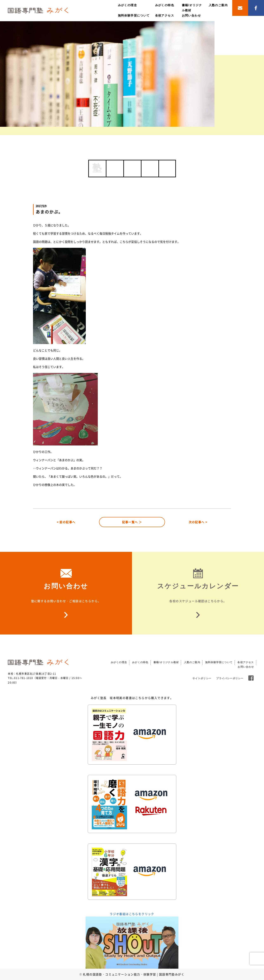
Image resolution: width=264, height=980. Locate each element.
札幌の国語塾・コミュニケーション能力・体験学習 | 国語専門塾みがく (134, 974)
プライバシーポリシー (230, 678)
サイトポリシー (202, 678)
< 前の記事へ (66, 522)
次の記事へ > (198, 522)
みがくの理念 (127, 5)
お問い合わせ (191, 15)
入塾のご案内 (218, 5)
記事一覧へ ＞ (132, 522)
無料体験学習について (134, 15)
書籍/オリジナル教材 (166, 662)
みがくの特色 (165, 5)
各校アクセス (165, 15)
